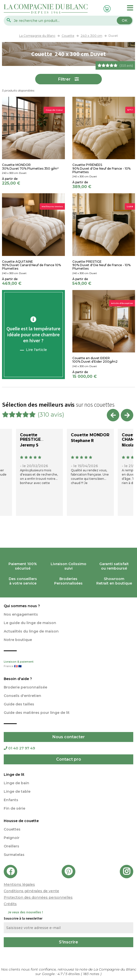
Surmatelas (14, 855)
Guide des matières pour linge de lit (37, 713)
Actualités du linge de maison (31, 631)
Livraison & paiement (68, 664)
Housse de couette (21, 821)
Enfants (11, 800)
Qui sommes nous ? (22, 606)
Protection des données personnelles (38, 897)
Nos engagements (21, 614)
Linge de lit (14, 775)
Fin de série (14, 808)
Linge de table (17, 791)
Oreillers (11, 846)
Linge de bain (16, 783)
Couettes (12, 829)
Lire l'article (36, 350)
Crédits (10, 904)
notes (92, 974)
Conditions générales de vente (31, 891)
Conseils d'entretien (22, 696)
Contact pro (69, 759)
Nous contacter (69, 737)
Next (127, 415)
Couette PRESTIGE (30, 437)
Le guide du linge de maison (30, 623)
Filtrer (64, 79)
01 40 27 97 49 (19, 748)
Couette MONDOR (90, 435)
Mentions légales (19, 884)
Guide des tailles (19, 704)
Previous (113, 415)
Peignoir (12, 838)
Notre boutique (18, 640)
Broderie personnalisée (25, 687)
